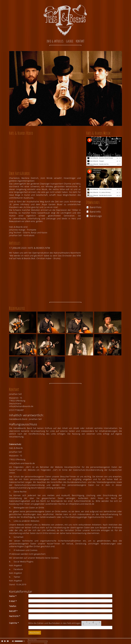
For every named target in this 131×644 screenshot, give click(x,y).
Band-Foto (94, 207)
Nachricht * (15, 616)
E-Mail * (13, 601)
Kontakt (80, 41)
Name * (13, 596)
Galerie (70, 41)
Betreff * (13, 611)
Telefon (13, 606)
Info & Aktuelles (55, 41)
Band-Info (93, 212)
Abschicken (35, 633)
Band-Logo (94, 216)
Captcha (14, 623)
